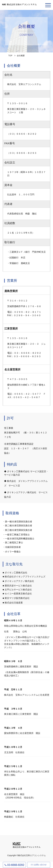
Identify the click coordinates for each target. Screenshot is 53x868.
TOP (10, 56)
